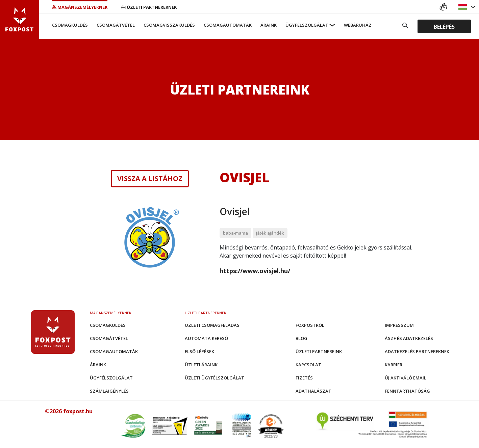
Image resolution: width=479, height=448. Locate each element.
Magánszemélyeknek (80, 7)
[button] (463, 7)
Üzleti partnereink (319, 351)
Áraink (269, 25)
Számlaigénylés (109, 391)
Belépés (444, 26)
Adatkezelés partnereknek (417, 351)
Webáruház (358, 25)
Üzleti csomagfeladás (212, 325)
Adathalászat (313, 391)
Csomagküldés (70, 25)
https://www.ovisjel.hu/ (255, 271)
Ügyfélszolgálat (307, 25)
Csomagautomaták (228, 25)
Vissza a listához (150, 179)
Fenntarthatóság (407, 391)
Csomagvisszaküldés (169, 25)
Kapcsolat (308, 365)
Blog (301, 338)
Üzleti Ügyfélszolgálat (215, 378)
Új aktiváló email (406, 378)
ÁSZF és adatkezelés (409, 338)
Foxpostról (310, 325)
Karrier (394, 365)
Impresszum (399, 325)
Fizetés (304, 378)
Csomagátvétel (116, 25)
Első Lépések (199, 351)
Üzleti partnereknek (149, 7)
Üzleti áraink (201, 365)
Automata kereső (206, 338)
